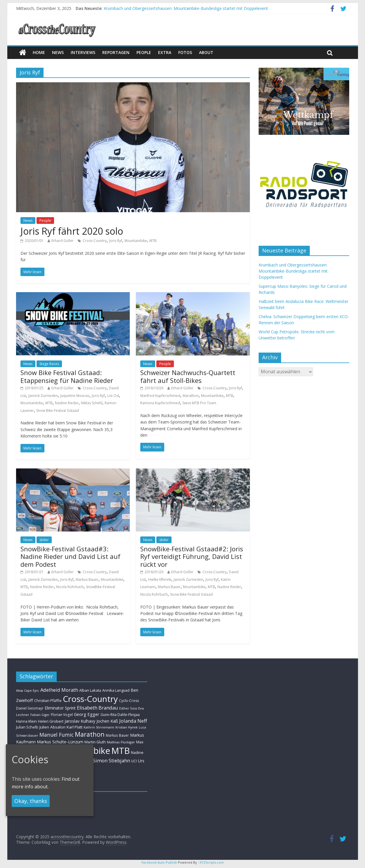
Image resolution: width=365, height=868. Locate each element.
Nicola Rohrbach (70, 587)
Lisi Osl (113, 396)
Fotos (185, 52)
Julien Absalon (52, 727)
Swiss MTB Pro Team (199, 403)
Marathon (191, 396)
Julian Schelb (27, 727)
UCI (134, 761)
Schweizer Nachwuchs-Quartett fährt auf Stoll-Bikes (188, 376)
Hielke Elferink (160, 579)
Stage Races (49, 364)
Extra (165, 52)
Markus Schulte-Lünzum (60, 742)
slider (44, 540)
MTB (153, 241)
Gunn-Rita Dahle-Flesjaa (120, 715)
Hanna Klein (26, 721)
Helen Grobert (51, 721)
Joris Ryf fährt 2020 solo (72, 231)
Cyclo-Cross (129, 701)
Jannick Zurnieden (43, 396)
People (144, 52)
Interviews (83, 52)
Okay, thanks (31, 801)
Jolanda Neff (133, 721)
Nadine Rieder (67, 403)
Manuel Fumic (57, 735)
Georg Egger (87, 714)
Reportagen (116, 52)
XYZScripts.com (212, 862)
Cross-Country (95, 241)
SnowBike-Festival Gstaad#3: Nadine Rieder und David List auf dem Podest (70, 556)
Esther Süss (128, 708)
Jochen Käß (107, 721)
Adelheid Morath (59, 690)
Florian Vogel (62, 714)
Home (39, 52)
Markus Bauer (87, 579)
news (58, 52)
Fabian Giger (40, 715)
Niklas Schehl (92, 403)
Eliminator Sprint (60, 708)
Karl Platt (75, 727)
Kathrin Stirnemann (99, 727)
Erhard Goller (63, 241)
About (206, 52)
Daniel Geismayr (30, 708)
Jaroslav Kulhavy (80, 721)
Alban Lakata (90, 690)
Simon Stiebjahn (111, 760)
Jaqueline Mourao (75, 396)
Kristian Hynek (127, 727)
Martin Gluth (95, 742)
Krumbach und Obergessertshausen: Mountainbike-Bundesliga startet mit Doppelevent (186, 8)
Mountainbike (136, 241)
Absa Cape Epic (28, 690)
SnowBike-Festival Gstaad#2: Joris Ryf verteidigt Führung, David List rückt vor (192, 556)
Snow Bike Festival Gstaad (58, 411)
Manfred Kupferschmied (160, 396)
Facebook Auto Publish (159, 862)
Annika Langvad (116, 690)
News (28, 221)
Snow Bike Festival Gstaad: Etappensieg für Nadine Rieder (67, 376)
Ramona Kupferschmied (160, 403)
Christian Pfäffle (48, 701)
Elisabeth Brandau (97, 708)
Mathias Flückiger (121, 742)
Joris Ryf (116, 241)
